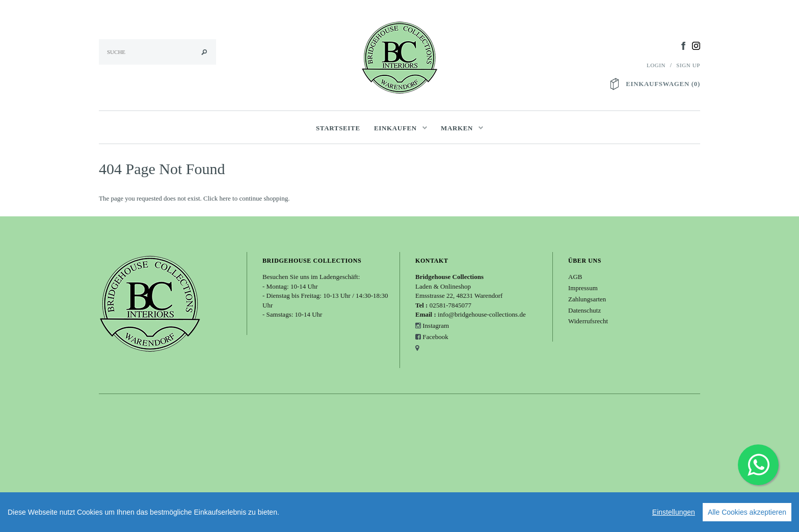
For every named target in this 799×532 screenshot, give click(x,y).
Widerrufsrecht (588, 321)
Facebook (435, 337)
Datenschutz (584, 310)
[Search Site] (157, 52)
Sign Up (688, 65)
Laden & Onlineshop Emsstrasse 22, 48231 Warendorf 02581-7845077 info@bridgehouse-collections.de (471, 296)
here (225, 198)
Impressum (583, 288)
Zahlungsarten (587, 299)
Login (656, 65)
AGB (575, 277)
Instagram (436, 326)
